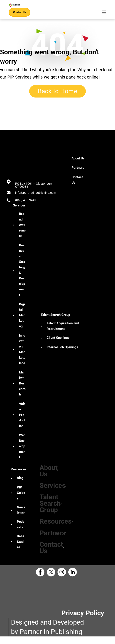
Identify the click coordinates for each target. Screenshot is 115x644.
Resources (19, 473)
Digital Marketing (22, 315)
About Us (46, 472)
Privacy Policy (83, 621)
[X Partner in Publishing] (52, 580)
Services (19, 205)
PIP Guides (21, 497)
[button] (46, 472)
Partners (50, 539)
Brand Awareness (22, 225)
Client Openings (58, 338)
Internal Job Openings (62, 347)
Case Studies (21, 545)
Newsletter (21, 514)
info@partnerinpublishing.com (36, 193)
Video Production (22, 415)
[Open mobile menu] (104, 12)
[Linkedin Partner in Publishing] (74, 580)
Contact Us (20, 12)
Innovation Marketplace (22, 349)
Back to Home (57, 91)
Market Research (22, 383)
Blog (20, 482)
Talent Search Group (55, 315)
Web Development (22, 446)
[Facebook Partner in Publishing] (41, 580)
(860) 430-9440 (26, 200)
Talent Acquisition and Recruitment (63, 326)
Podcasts (21, 528)
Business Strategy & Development (22, 270)
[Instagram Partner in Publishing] (63, 580)
